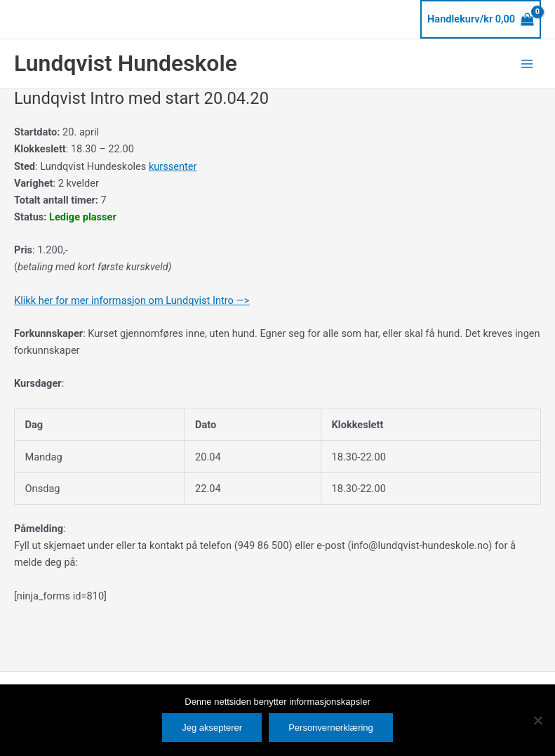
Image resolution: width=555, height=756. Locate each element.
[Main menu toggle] (527, 63)
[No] (537, 720)
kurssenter (173, 166)
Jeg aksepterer (212, 728)
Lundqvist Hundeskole (126, 63)
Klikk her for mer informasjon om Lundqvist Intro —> (132, 300)
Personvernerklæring (331, 728)
